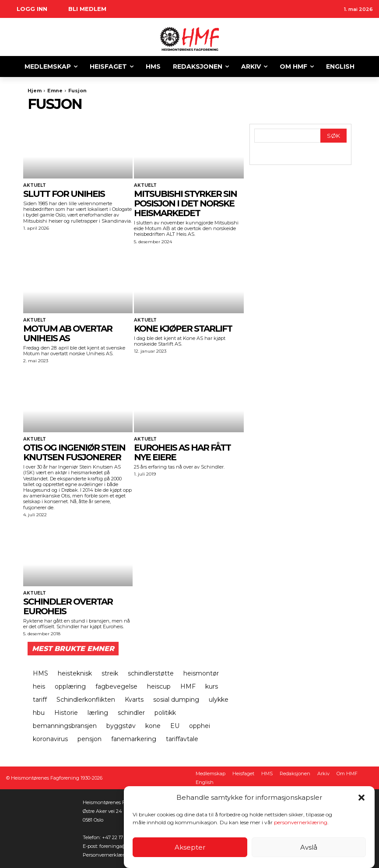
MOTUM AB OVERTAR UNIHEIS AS (68, 333)
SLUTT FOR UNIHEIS (64, 194)
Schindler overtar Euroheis (68, 606)
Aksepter (190, 847)
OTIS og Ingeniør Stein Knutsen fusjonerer (74, 452)
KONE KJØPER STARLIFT (183, 329)
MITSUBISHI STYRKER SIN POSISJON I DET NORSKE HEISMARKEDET (185, 203)
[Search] (333, 136)
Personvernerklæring (107, 855)
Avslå (309, 847)
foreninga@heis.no (121, 846)
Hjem (35, 91)
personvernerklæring (301, 822)
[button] (361, 798)
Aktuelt (35, 185)
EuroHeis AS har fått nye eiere (182, 452)
